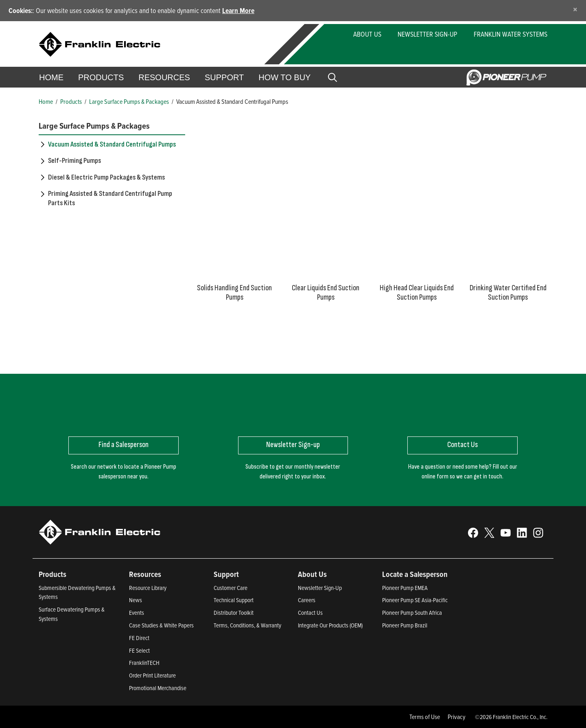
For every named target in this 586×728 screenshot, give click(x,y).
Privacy (457, 717)
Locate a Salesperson (415, 574)
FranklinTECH (144, 663)
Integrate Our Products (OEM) (330, 625)
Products (71, 101)
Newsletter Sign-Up (427, 34)
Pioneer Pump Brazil (405, 625)
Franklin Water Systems (511, 34)
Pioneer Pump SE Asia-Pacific (415, 600)
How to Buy (284, 77)
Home (51, 77)
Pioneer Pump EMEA (405, 588)
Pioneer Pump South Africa (412, 613)
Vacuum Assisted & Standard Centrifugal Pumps (112, 144)
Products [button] (101, 77)
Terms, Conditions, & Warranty (247, 625)
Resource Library (148, 588)
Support (224, 77)
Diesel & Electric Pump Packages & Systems (106, 177)
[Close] (575, 9)
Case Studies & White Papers (161, 625)
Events (137, 613)
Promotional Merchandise (158, 688)
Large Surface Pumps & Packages (129, 101)
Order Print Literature (152, 675)
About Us (367, 34)
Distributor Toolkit (234, 613)
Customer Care (231, 588)
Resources (164, 77)
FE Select (139, 650)
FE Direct (139, 638)
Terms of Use (425, 717)
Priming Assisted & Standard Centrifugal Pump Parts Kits (110, 198)
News (136, 600)
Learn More (238, 10)
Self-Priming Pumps (74, 161)
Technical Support (234, 600)
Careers (307, 600)
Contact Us (310, 613)
